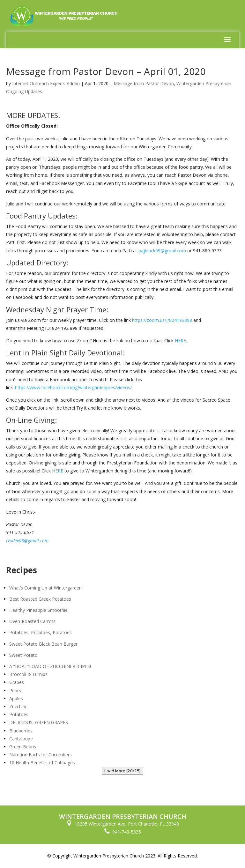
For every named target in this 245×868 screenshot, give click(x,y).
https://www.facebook (38, 387)
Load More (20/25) (122, 771)
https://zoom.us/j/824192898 (162, 320)
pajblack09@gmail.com (162, 251)
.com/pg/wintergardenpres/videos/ (96, 387)
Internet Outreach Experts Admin (46, 83)
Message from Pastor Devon (144, 83)
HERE (180, 341)
